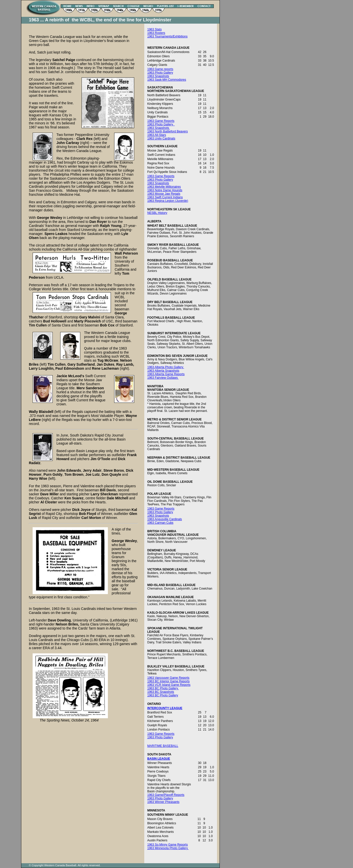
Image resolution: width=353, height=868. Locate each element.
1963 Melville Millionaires (164, 187)
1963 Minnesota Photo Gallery (168, 848)
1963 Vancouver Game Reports (168, 678)
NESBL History (157, 213)
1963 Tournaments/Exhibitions (167, 36)
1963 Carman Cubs (160, 523)
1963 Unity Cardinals (161, 138)
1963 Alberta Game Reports (166, 374)
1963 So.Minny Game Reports (167, 845)
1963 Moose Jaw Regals (164, 194)
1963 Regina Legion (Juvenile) (168, 201)
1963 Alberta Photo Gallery (166, 367)
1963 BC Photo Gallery (163, 688)
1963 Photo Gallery (160, 73)
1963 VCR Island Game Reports (169, 685)
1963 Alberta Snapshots (163, 371)
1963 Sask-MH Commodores (167, 80)
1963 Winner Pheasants (163, 802)
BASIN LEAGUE (159, 759)
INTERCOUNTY (158, 708)
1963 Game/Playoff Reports (166, 795)
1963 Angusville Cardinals (165, 519)
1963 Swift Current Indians (165, 197)
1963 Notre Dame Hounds (165, 190)
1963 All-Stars (157, 135)
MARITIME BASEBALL (163, 746)
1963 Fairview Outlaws (163, 378)
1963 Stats (154, 29)
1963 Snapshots (158, 76)
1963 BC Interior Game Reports (168, 681)
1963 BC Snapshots (161, 692)
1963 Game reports (160, 69)
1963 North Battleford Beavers (167, 131)
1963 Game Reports (161, 121)
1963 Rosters (156, 33)
